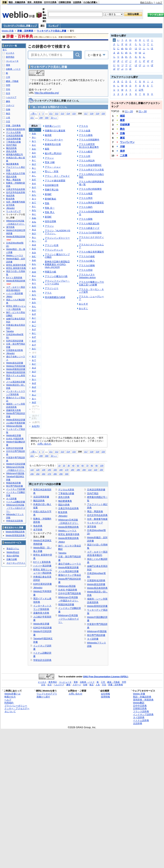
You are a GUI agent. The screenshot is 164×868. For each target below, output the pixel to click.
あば (34, 368)
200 (84, 470)
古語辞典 (77, 2)
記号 (141, 90)
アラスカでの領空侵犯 (90, 233)
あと (34, 206)
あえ (34, 145)
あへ (34, 241)
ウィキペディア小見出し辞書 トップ (20, 26)
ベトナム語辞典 (141, 720)
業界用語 (10, 57)
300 (47, 118)
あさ (34, 172)
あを (34, 303)
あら (34, 279)
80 (92, 465)
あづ (34, 356)
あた (34, 191)
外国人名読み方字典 (16, 173)
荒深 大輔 (50, 162)
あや (34, 268)
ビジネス (10, 53)
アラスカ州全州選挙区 (90, 165)
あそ (34, 187)
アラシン (49, 158)
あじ (34, 333)
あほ (34, 245)
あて (34, 203)
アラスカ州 (85, 156)
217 (86, 113)
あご (34, 326)
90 (97, 465)
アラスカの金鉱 (87, 256)
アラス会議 (85, 131)
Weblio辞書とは (12, 694)
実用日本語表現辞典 (16, 129)
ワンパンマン (127, 142)
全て (5, 50)
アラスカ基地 (86, 135)
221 (32, 118)
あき (34, 156)
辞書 (5, 2)
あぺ (34, 399)
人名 (8, 118)
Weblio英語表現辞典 (97, 588)
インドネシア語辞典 (143, 714)
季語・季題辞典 (95, 512)
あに (34, 214)
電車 (8, 65)
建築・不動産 (12, 81)
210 (90, 470)
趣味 (8, 101)
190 (78, 470)
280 (55, 474)
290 (61, 474)
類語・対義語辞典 (17, 2)
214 (68, 113)
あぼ (34, 383)
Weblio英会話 (13, 552)
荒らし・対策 (52, 171)
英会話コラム (13, 549)
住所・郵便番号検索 (97, 519)
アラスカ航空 (86, 152)
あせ (34, 183)
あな (34, 210)
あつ (34, 199)
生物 (8, 109)
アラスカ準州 (86, 198)
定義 (122, 133)
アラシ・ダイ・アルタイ (57, 176)
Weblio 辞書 (8, 31)
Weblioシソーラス (67, 531)
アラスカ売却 (86, 270)
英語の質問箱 (13, 556)
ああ (34, 133)
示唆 (122, 146)
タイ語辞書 (93, 639)
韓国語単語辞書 (66, 604)
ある (34, 287)
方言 (8, 122)
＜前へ (33, 113)
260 (44, 474)
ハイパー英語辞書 (42, 566)
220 (103, 113)
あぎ (34, 314)
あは (34, 230)
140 (49, 470)
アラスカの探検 (87, 265)
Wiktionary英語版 (67, 586)
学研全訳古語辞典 (42, 660)
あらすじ (83, 308)
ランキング (53, 26)
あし (34, 176)
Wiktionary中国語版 (97, 631)
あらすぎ (83, 304)
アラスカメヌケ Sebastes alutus (87, 276)
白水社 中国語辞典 (68, 590)
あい (34, 137)
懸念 (122, 129)
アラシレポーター (54, 140)
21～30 (143, 111)
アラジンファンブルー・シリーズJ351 (57, 282)
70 (87, 465)
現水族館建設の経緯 (55, 297)
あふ (34, 237)
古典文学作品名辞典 (68, 508)
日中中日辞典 (50, 2)
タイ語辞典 (139, 717)
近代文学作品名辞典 (97, 515)
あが (34, 310)
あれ (34, 291)
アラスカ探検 (86, 219)
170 (67, 470)
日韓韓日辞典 (65, 2)
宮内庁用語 (93, 493)
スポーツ (10, 105)
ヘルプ (159, 2)
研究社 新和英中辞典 (69, 534)
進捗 (122, 151)
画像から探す (43, 697)
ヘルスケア (11, 97)
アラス (48, 293)
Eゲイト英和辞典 (42, 562)
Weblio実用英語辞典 (68, 538)
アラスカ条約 (86, 207)
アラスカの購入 (87, 261)
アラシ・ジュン (53, 167)
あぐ (34, 318)
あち (34, 195)
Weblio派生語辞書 (96, 584)
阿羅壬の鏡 (50, 272)
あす (34, 180)
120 (38, 470)
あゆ (34, 272)
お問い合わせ (44, 444)
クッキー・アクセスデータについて (17, 710)
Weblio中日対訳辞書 (16, 464)
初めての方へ (147, 2)
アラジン (49, 226)
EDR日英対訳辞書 (42, 584)
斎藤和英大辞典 (41, 613)
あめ (34, 260)
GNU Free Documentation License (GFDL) (106, 677)
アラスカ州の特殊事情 (90, 189)
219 (97, 113)
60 (83, 465)
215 (74, 113)
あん (34, 306)
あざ (34, 329)
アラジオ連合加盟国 (55, 181)
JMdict (61, 542)
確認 (122, 116)
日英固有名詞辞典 (96, 580)
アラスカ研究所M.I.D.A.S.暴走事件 (89, 146)
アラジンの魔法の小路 (56, 276)
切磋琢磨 (125, 125)
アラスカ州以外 (87, 161)
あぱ (34, 387)
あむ (34, 256)
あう (34, 141)
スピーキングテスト (16, 563)
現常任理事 (50, 221)
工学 (8, 77)
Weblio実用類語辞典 (68, 527)
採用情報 (105, 697)
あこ (34, 168)
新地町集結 (50, 199)
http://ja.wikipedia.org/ (47, 93)
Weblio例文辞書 (41, 624)
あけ (34, 164)
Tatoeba (62, 553)
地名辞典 (38, 526)
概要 (122, 120)
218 (92, 113)
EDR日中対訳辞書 (42, 628)
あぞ (34, 345)
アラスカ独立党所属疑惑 (91, 252)
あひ (34, 233)
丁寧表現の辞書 (66, 493)
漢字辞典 (92, 527)
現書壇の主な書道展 (55, 131)
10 (59, 465)
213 (62, 113)
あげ (34, 322)
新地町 (48, 194)
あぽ (34, 402)
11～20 (129, 111)
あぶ (34, 376)
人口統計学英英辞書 (16, 423)
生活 (8, 93)
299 (41, 118)
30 (69, 465)
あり (34, 283)
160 (61, 470)
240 (32, 474)
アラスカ (83, 126)
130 (44, 470)
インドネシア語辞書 (16, 489)
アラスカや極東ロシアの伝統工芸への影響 (91, 283)
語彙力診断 (12, 559)
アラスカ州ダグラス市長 (91, 170)
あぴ (34, 391)
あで (34, 360)
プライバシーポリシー (16, 706)
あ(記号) (36, 426)
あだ (34, 349)
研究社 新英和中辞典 (16, 265)
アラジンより (52, 288)
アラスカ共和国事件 (89, 140)
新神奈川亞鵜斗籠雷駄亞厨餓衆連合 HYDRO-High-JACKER (57, 264)
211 (51, 113)
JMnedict (38, 588)
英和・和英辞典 (35, 2)
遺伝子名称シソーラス (70, 564)
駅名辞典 (63, 512)
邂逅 (122, 138)
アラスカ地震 (86, 194)
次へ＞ (54, 118)
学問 (8, 85)
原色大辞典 (64, 497)
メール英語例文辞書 (68, 571)
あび (34, 372)
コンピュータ (12, 61)
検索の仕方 (10, 697)
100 (102, 465)
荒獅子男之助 (52, 190)
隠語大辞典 (64, 505)
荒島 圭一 (50, 208)
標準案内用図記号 (15, 155)
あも (34, 264)
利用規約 (9, 703)
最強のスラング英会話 (70, 575)
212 (57, 113)
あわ (34, 299)
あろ (34, 295)
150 (55, 470)
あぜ (34, 341)
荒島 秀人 (50, 212)
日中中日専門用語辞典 (70, 593)
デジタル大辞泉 (66, 490)
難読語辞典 (39, 501)
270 (49, 474)
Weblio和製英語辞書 (68, 567)
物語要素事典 (65, 501)
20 (64, 465)
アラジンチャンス (54, 250)
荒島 (47, 203)
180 (72, 470)
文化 (8, 89)
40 (73, 465)
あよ (34, 276)
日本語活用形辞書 (96, 490)
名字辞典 (38, 530)
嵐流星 (48, 135)
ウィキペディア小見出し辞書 (51, 31)
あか (34, 153)
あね (34, 222)
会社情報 (105, 694)
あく (34, 160)
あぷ (34, 395)
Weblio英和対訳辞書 (97, 606)
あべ (34, 379)
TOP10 (115, 111)
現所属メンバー (53, 126)
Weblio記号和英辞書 (16, 366)
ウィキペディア (95, 523)
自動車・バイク (13, 69)
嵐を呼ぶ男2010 (53, 153)
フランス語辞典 (141, 711)
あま (34, 249)
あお (34, 149)
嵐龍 (47, 149)
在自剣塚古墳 (52, 185)
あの (34, 226)
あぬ (34, 218)
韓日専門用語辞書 (96, 635)
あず (34, 337)
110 (32, 470)
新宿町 (48, 217)
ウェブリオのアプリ (47, 694)
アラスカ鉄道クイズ (89, 228)
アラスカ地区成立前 (89, 224)
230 (101, 470)
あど (34, 364)
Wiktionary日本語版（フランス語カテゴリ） (68, 619)
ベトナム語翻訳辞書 (16, 502)
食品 (8, 113)
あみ (34, 253)
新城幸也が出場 (53, 144)
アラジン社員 (52, 245)
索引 (42, 26)
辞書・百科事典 (25, 31)
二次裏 (124, 155)
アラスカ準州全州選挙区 (91, 203)
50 (78, 465)
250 (38, 474)
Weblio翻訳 (139, 703)
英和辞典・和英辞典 (143, 700)
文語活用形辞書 (41, 497)
